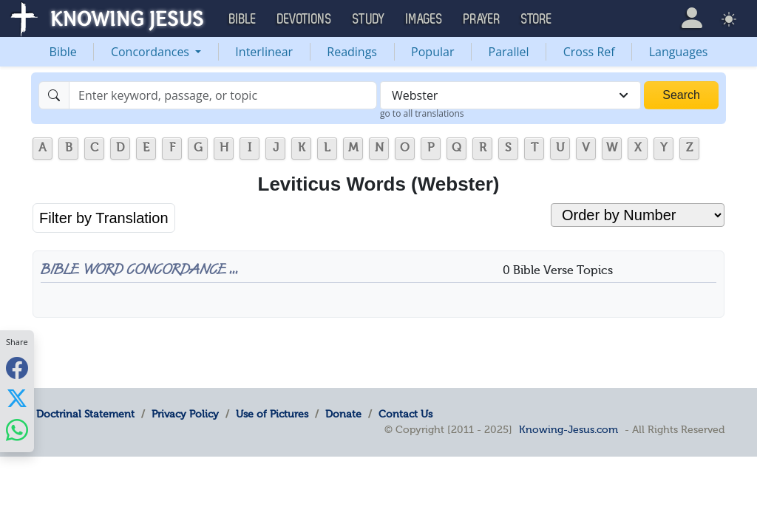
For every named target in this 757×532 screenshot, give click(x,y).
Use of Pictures (272, 414)
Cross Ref (589, 52)
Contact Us (405, 414)
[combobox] (510, 95)
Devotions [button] (305, 19)
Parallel (509, 52)
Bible (63, 52)
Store (537, 19)
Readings (352, 52)
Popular (432, 52)
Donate (343, 414)
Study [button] (369, 19)
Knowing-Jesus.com (568, 429)
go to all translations (422, 113)
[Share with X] (17, 398)
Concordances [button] (152, 52)
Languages (679, 52)
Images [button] (424, 19)
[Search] (223, 95)
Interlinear (264, 52)
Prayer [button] (482, 19)
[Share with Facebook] (17, 368)
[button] (692, 18)
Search (681, 95)
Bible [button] (243, 19)
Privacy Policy (185, 414)
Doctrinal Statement (85, 414)
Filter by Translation (104, 218)
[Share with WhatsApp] (17, 430)
